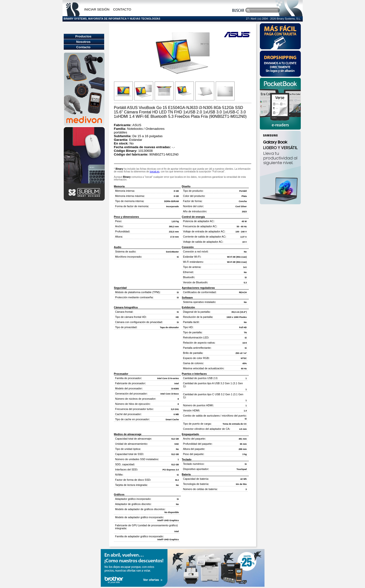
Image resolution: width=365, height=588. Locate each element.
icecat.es (155, 172)
